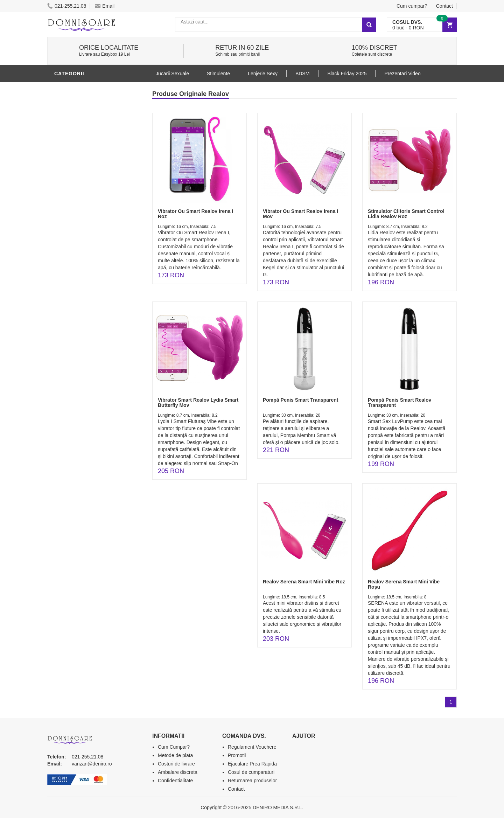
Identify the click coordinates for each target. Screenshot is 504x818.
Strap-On (69, 183)
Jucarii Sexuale (172, 74)
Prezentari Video (402, 74)
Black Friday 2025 (347, 74)
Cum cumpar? (412, 6)
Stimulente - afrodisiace (91, 89)
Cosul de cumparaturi (251, 772)
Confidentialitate (175, 781)
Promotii (237, 755)
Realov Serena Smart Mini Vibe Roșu (404, 584)
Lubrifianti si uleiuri (85, 120)
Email (105, 6)
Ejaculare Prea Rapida (252, 764)
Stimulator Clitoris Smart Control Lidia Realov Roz (406, 214)
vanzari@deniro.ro (92, 764)
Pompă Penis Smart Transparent (301, 400)
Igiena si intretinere (84, 131)
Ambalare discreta (178, 772)
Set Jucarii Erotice (83, 215)
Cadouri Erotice (79, 204)
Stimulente (218, 74)
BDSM (63, 162)
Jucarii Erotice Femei (86, 194)
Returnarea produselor (252, 781)
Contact (444, 6)
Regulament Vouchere (252, 747)
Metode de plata (175, 755)
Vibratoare (72, 110)
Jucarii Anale (75, 173)
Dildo (64, 152)
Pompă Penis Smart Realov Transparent (400, 403)
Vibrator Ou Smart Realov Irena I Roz (195, 214)
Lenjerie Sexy (75, 141)
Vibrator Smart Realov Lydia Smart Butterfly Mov (198, 403)
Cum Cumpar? (174, 747)
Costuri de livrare (176, 764)
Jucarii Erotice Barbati (89, 99)
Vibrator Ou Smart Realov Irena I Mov (300, 214)
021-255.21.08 (67, 6)
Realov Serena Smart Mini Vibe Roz (304, 582)
